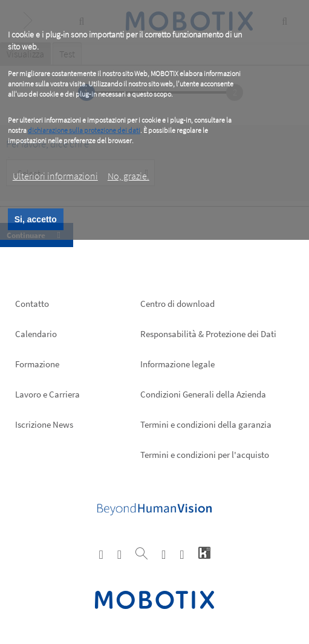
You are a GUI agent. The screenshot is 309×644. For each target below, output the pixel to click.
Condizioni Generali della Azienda (203, 394)
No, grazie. (128, 176)
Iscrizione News (44, 424)
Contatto (32, 304)
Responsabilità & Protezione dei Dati (208, 334)
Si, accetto (36, 219)
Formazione (37, 364)
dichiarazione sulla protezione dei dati (84, 130)
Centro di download (177, 304)
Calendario (36, 334)
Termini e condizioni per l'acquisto (205, 455)
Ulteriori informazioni (55, 176)
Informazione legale (177, 364)
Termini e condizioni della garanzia (206, 424)
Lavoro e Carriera (47, 394)
